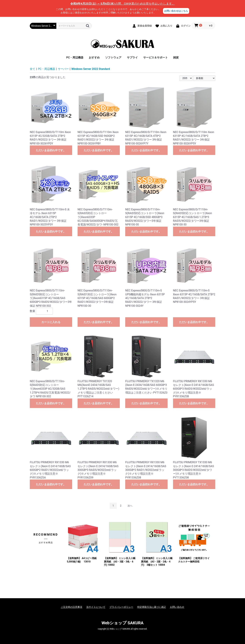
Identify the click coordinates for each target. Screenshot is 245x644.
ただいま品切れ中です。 (51, 150)
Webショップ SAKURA (123, 623)
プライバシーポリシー (121, 607)
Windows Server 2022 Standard (91, 69)
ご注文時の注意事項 (71, 607)
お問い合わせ (177, 607)
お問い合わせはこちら (176, 11)
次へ (130, 506)
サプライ (132, 58)
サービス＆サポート (156, 58)
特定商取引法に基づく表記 (152, 607)
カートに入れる (51, 322)
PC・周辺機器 (75, 58)
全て (32, 69)
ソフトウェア (113, 58)
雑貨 (176, 58)
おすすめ (94, 58)
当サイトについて (96, 607)
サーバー (63, 69)
